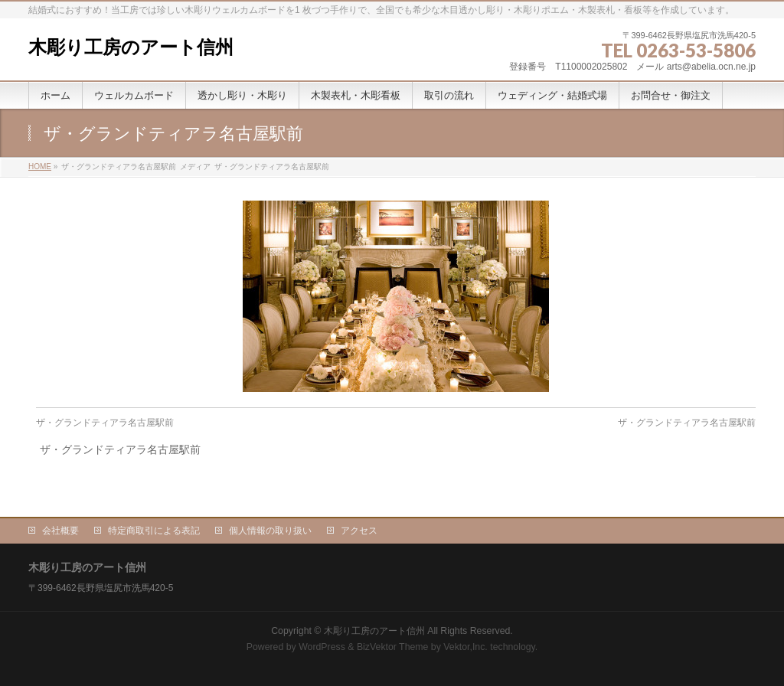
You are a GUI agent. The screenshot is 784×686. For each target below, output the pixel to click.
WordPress (322, 647)
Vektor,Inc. (465, 647)
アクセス (359, 531)
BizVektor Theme (393, 647)
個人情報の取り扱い (270, 531)
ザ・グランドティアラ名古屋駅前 (105, 423)
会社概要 (60, 531)
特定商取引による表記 (154, 531)
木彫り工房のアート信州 (131, 47)
